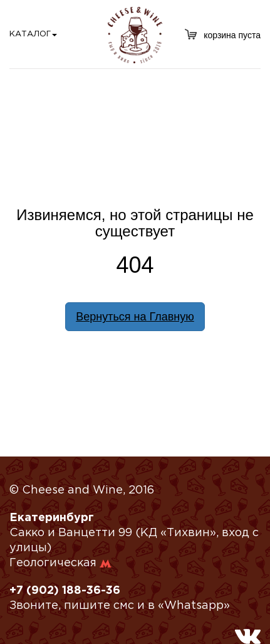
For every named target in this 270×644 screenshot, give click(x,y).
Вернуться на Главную (135, 317)
